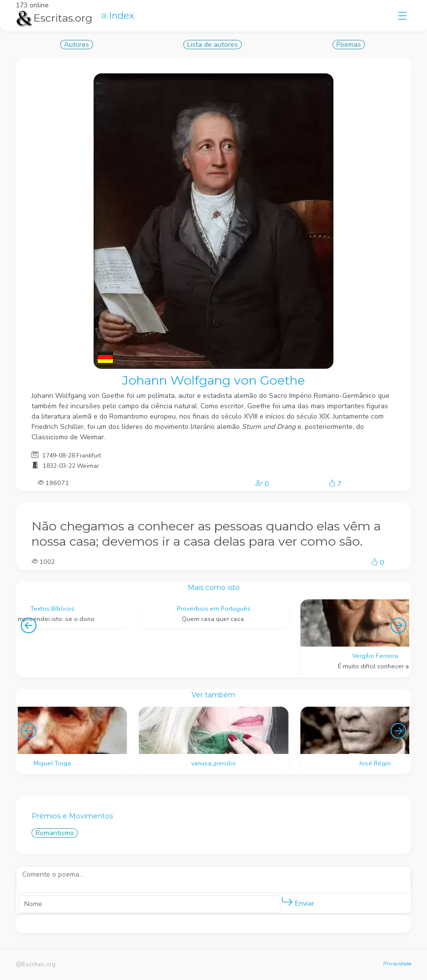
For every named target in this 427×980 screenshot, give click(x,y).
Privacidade (397, 964)
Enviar (298, 901)
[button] (287, 902)
